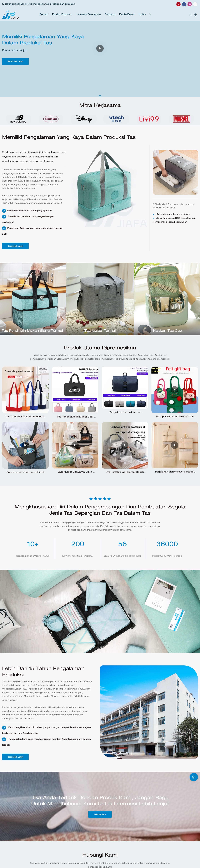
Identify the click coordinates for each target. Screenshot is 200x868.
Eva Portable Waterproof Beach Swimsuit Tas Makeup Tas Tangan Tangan (125, 473)
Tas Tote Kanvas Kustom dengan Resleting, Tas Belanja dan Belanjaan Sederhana (25, 417)
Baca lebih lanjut (14, 51)
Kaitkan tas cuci (168, 331)
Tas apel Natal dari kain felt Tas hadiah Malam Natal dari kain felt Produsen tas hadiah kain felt (175, 417)
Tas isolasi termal (100, 331)
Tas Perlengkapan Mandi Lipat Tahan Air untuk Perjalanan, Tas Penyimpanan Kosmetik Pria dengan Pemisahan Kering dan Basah (75, 417)
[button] (150, 15)
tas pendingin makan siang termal (32, 331)
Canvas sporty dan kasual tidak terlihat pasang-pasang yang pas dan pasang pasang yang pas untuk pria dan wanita (25, 473)
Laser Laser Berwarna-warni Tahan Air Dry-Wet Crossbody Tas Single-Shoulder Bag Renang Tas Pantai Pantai (75, 472)
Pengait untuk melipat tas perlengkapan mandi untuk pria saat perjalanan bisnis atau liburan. (125, 413)
